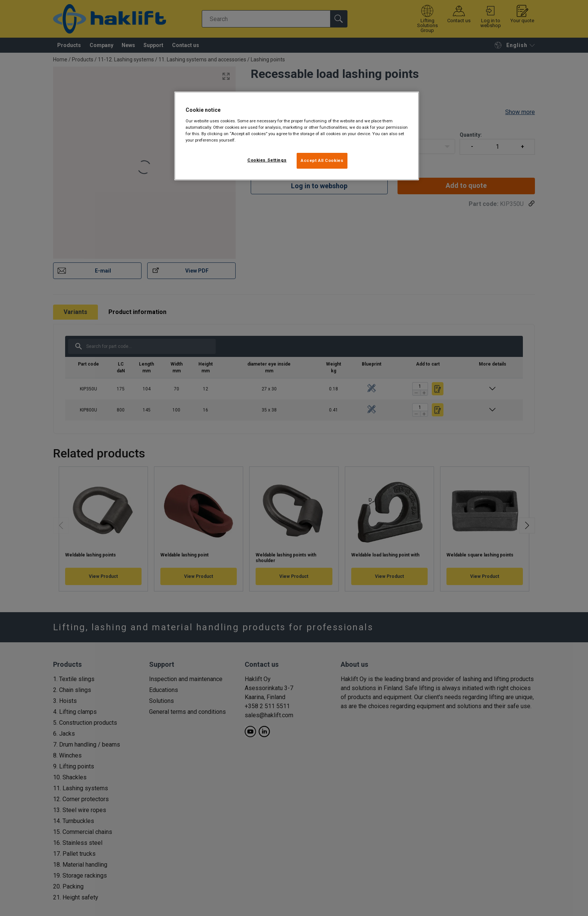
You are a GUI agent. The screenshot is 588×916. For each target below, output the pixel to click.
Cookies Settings (267, 160)
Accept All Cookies (322, 160)
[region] (297, 136)
